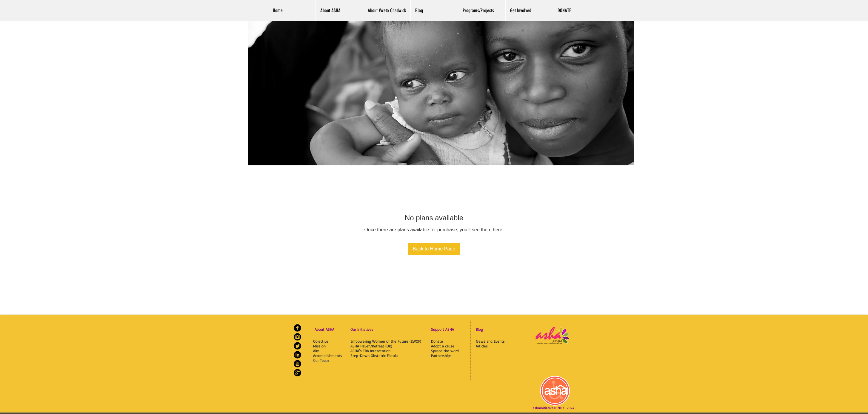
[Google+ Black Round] (297, 373)
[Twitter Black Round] (297, 346)
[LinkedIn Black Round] (297, 355)
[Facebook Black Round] (297, 328)
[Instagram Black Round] (297, 337)
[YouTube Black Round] (297, 364)
